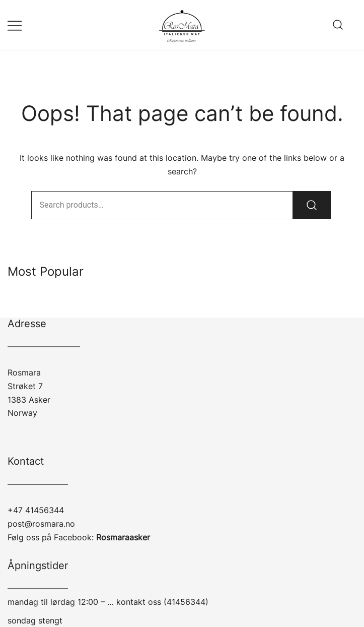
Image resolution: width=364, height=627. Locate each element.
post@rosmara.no (41, 524)
